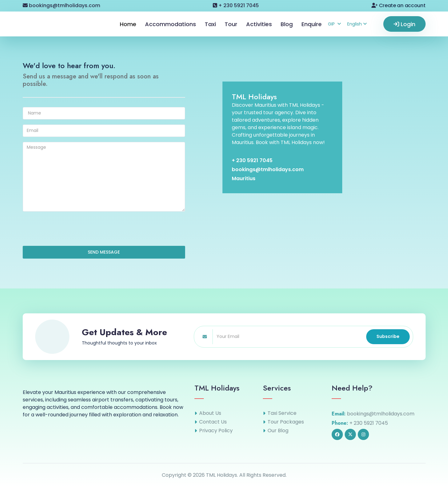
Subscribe (388, 336)
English (357, 24)
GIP (334, 24)
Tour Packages (286, 422)
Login (404, 24)
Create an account (398, 5)
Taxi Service (282, 413)
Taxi (210, 24)
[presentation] (70, 229)
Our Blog (278, 431)
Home (128, 24)
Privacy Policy (216, 431)
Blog (287, 24)
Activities (259, 24)
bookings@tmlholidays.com (61, 5)
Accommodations (170, 24)
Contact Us (213, 422)
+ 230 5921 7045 (236, 5)
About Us (210, 413)
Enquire (312, 24)
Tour (231, 24)
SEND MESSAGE (104, 252)
